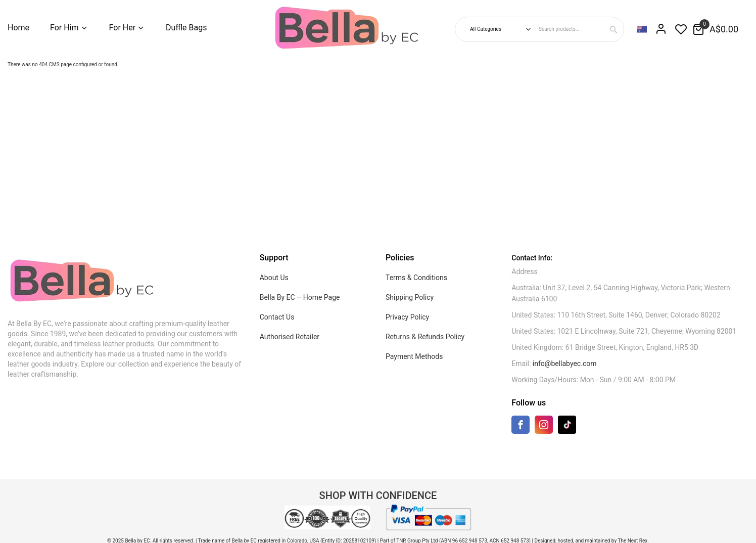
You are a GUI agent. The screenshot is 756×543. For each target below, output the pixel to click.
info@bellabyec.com (565, 364)
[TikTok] (567, 424)
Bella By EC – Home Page (300, 297)
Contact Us (277, 317)
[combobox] (580, 29)
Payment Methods (414, 356)
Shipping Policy (410, 297)
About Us (274, 278)
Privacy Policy (407, 317)
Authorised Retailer (290, 337)
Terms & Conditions (416, 278)
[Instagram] (544, 427)
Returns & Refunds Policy (425, 337)
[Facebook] (521, 427)
